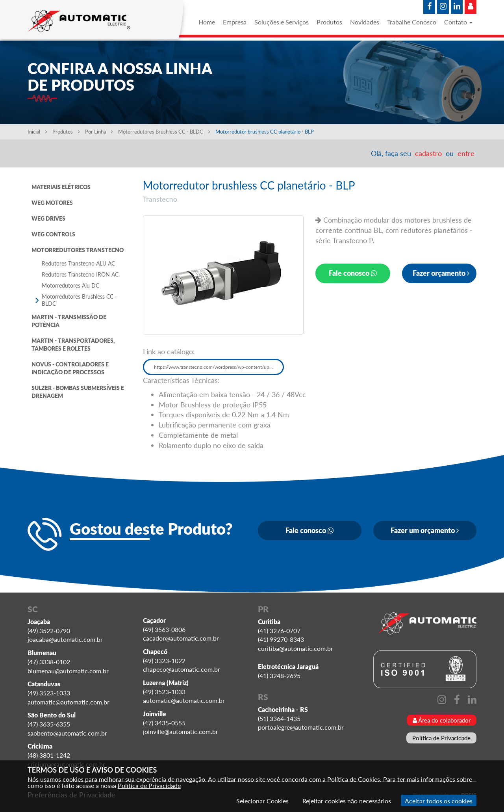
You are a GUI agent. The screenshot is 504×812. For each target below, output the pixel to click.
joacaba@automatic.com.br (65, 639)
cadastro (428, 153)
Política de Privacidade (441, 738)
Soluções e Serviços (282, 22)
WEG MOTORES (52, 203)
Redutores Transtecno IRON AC (80, 274)
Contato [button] (458, 22)
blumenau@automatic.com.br (68, 671)
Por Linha (99, 132)
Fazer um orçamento (425, 530)
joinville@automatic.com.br (181, 731)
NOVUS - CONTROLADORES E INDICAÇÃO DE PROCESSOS (70, 368)
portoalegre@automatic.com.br (301, 727)
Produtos (329, 22)
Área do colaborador (442, 720)
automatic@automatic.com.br (69, 702)
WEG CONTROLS (53, 234)
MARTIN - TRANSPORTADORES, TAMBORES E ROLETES (73, 345)
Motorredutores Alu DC (70, 285)
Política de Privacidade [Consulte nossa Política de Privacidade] (149, 785)
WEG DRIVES (48, 218)
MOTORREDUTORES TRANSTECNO (78, 250)
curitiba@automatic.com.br (296, 648)
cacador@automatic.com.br (181, 638)
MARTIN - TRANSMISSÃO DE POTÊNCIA (69, 321)
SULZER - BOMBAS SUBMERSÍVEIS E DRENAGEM (78, 392)
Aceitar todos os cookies (439, 801)
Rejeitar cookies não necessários (347, 801)
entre (466, 153)
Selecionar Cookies (262, 801)
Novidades (365, 22)
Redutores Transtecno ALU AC (78, 263)
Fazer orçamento (441, 273)
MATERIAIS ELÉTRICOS (61, 187)
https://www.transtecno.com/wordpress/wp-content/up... (213, 367)
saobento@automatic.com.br (67, 733)
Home (207, 22)
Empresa (235, 22)
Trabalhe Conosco (412, 22)
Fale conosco (353, 273)
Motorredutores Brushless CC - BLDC (165, 132)
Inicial (37, 132)
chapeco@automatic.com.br (182, 669)
